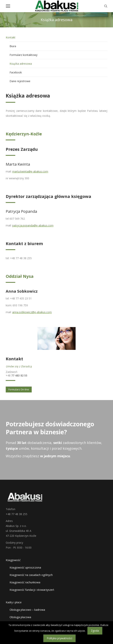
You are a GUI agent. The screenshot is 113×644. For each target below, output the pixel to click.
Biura (13, 46)
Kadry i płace (14, 602)
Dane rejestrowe (20, 81)
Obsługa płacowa (20, 617)
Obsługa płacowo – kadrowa (27, 610)
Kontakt (11, 37)
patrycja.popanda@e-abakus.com (33, 225)
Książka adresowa (21, 64)
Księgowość (13, 560)
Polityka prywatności (59, 638)
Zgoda (95, 631)
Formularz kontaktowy (23, 55)
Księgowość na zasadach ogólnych (31, 575)
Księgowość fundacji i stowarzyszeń (32, 590)
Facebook (16, 72)
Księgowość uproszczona (25, 567)
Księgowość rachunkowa (25, 582)
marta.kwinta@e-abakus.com (30, 171)
